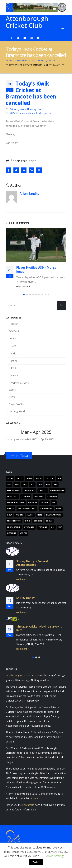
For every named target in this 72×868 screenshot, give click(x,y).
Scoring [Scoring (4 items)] (38, 521)
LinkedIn (24, 170)
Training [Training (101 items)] (43, 527)
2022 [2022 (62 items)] (25, 484)
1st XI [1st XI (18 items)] (10, 478)
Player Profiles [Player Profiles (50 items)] (54, 515)
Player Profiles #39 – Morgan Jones (37, 269)
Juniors (22, 109)
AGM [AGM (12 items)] (48, 484)
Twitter (16, 170)
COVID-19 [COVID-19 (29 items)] (32, 503)
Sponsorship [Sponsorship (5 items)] (14, 527)
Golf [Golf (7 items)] (10, 515)
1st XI (13, 346)
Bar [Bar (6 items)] (55, 484)
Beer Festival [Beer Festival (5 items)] (14, 491)
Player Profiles (16, 404)
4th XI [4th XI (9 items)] (39, 478)
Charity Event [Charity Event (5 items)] (57, 491)
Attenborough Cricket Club (20, 675)
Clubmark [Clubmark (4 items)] (39, 497)
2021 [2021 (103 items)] (17, 484)
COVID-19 (14, 331)
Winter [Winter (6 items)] (23, 533)
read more (23, 286)
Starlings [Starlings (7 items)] (29, 527)
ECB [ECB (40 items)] (54, 503)
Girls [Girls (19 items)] (59, 509)
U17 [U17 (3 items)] (60, 527)
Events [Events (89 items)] (11, 509)
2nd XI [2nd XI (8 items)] (19, 478)
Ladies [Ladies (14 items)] (31, 515)
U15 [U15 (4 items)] (53, 527)
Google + (31, 170)
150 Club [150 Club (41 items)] (49, 478)
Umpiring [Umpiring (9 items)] (12, 533)
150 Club (13, 324)
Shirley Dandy (26, 598)
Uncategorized (35, 109)
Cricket (14, 109)
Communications (26, 113)
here (36, 798)
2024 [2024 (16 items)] (40, 484)
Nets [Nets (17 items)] (40, 515)
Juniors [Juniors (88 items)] (20, 515)
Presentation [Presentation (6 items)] (14, 521)
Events (12, 390)
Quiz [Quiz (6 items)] (27, 521)
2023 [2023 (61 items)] (32, 484)
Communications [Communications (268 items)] (16, 503)
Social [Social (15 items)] (49, 521)
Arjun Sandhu (30, 194)
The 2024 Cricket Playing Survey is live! (39, 628)
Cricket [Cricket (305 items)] (44, 503)
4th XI (14, 368)
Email (39, 170)
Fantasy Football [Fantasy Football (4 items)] (27, 509)
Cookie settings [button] (55, 856)
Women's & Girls (20, 383)
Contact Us (28, 805)
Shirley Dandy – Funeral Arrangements (32, 563)
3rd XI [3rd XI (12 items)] (29, 478)
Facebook (9, 170)
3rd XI (14, 361)
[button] (24, 294)
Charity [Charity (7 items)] (43, 491)
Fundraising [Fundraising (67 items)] (46, 509)
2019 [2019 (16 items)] (59, 478)
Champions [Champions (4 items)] (29, 491)
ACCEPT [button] (36, 862)
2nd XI (14, 354)
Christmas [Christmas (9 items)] (12, 497)
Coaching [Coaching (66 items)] (52, 497)
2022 (12, 113)
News (12, 397)
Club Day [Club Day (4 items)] (26, 497)
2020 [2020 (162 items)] (9, 484)
